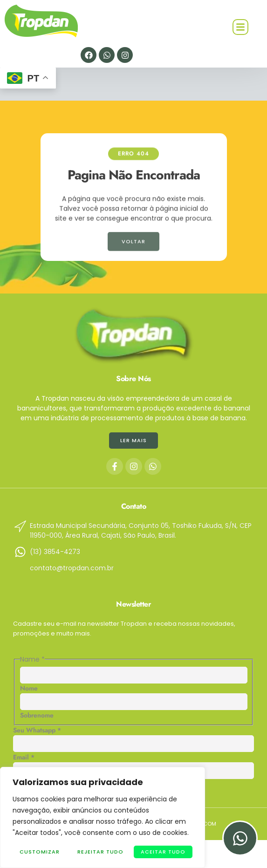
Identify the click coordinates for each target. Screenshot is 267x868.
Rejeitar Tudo (100, 852)
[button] (240, 27)
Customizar (40, 852)
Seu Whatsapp (37, 730)
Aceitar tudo (163, 852)
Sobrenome (37, 715)
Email (24, 757)
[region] (103, 817)
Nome (29, 688)
